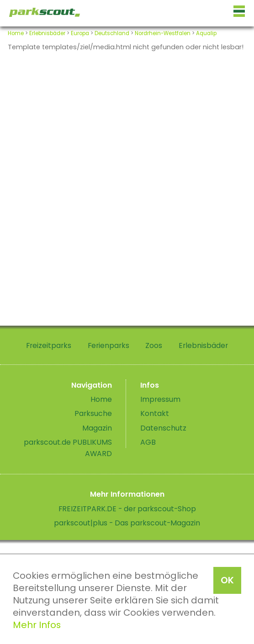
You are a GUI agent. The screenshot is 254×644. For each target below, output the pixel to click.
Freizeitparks (49, 345)
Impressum (160, 399)
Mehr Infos (37, 625)
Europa (80, 33)
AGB (148, 442)
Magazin (97, 428)
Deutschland (112, 33)
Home (16, 33)
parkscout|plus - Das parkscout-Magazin (127, 523)
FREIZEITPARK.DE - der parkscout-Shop (127, 509)
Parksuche (93, 413)
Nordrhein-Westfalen (163, 33)
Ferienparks (108, 345)
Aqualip (206, 33)
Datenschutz (163, 428)
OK (227, 580)
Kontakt (155, 413)
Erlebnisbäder (47, 33)
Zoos (154, 345)
